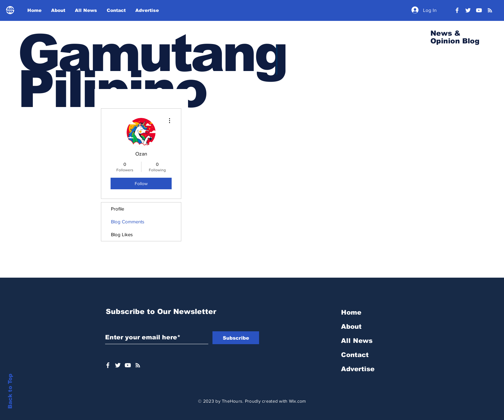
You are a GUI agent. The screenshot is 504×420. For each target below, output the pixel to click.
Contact (355, 355)
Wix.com (297, 401)
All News (357, 341)
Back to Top (10, 391)
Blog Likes (122, 234)
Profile (117, 209)
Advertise (358, 369)
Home (351, 312)
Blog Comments (128, 222)
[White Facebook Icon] (108, 365)
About (351, 326)
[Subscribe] (236, 338)
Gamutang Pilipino (152, 71)
